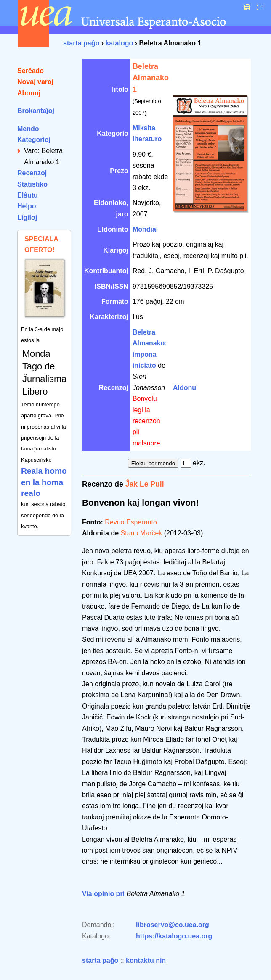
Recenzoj (32, 173)
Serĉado (31, 71)
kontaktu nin (146, 960)
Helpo (27, 206)
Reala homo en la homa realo (44, 482)
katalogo (119, 43)
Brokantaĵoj (36, 111)
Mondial (145, 229)
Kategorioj (34, 140)
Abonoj (29, 93)
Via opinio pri (103, 894)
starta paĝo (81, 43)
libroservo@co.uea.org (173, 925)
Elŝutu (28, 195)
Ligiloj (27, 217)
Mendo (28, 129)
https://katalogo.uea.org (174, 936)
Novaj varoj (35, 82)
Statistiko (32, 184)
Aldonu (185, 388)
